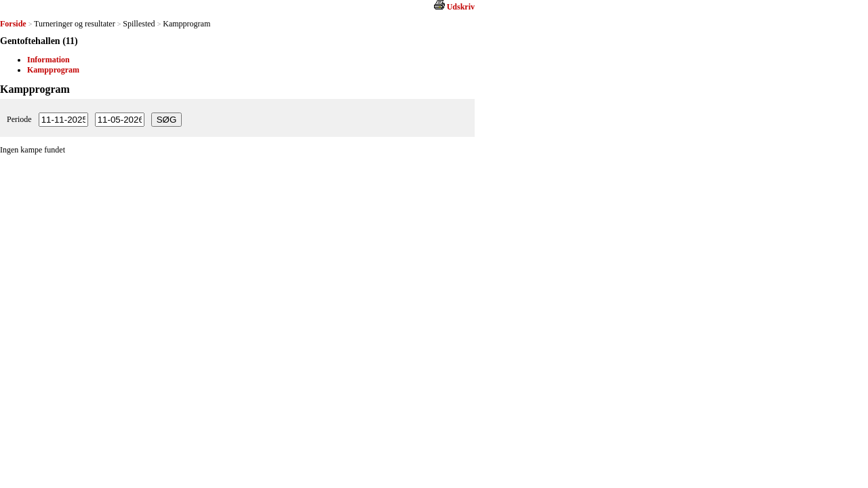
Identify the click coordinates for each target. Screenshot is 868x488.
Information (48, 60)
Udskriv (461, 7)
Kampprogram (53, 70)
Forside (13, 24)
